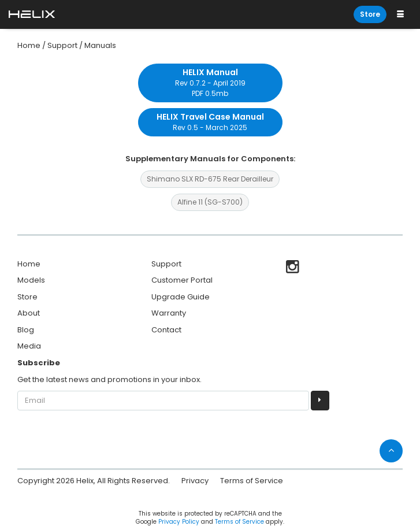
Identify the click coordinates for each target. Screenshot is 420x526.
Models (31, 280)
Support (166, 264)
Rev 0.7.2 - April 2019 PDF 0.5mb (210, 82)
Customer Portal (182, 280)
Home (29, 264)
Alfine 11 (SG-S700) (210, 202)
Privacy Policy (179, 522)
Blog (26, 330)
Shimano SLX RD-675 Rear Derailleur (210, 179)
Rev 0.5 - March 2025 (210, 122)
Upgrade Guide (181, 297)
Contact (166, 330)
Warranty (169, 313)
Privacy (195, 481)
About (29, 313)
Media (29, 346)
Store (370, 14)
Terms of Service (252, 481)
